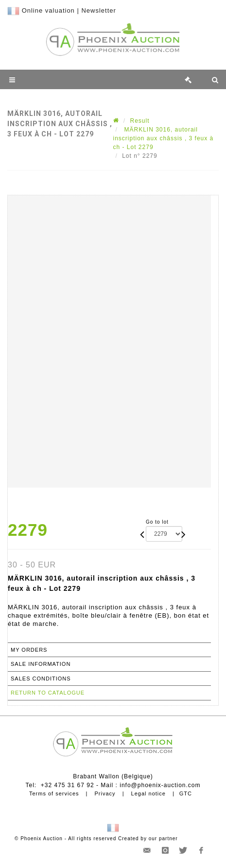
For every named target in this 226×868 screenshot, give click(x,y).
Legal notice (148, 793)
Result (140, 121)
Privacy (105, 793)
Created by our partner (148, 839)
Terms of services (54, 793)
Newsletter (98, 10)
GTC (186, 793)
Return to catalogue (48, 693)
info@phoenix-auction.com (160, 785)
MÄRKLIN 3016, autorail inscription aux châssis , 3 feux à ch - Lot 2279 (164, 138)
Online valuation (48, 10)
